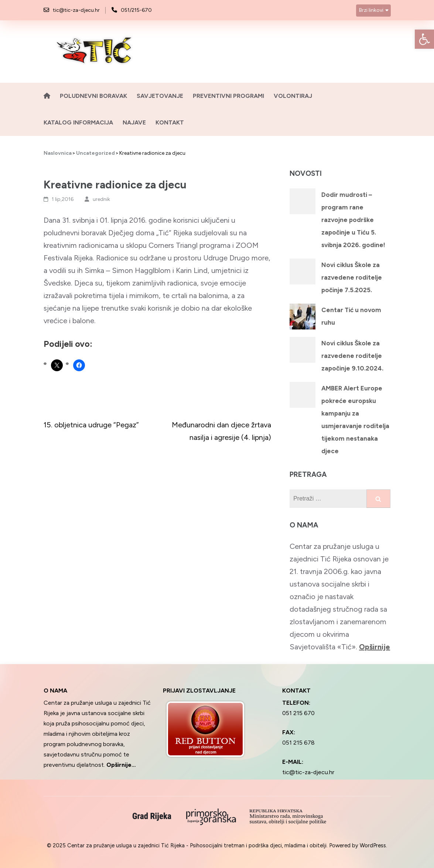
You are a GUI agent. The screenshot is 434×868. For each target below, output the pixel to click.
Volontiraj (293, 96)
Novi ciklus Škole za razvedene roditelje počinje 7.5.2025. (352, 277)
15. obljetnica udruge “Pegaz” (91, 425)
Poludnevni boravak (93, 96)
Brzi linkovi (371, 10)
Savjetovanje (160, 96)
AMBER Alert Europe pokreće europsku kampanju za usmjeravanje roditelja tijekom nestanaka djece (355, 420)
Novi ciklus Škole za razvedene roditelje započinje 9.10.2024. (352, 356)
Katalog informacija (78, 122)
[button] (424, 39)
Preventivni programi (228, 96)
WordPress (373, 845)
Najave (134, 122)
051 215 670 (298, 713)
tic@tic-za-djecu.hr (76, 10)
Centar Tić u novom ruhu (351, 316)
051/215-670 (136, 10)
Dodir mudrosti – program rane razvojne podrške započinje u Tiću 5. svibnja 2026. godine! (353, 220)
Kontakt (170, 122)
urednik (101, 199)
